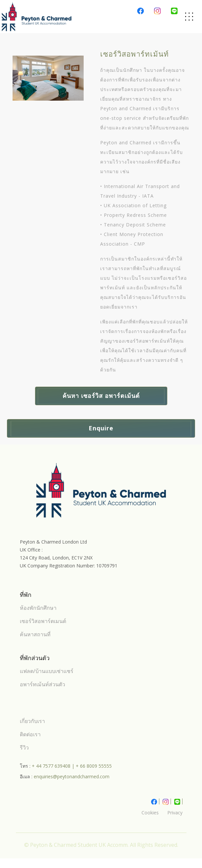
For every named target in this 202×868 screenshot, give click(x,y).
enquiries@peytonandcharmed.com (72, 776)
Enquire (101, 428)
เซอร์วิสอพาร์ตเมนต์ (43, 621)
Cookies (150, 813)
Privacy (175, 813)
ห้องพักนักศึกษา (38, 608)
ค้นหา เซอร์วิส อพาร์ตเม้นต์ (101, 396)
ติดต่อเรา (30, 734)
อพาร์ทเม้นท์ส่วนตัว (42, 684)
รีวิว (24, 747)
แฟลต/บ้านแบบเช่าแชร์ (47, 671)
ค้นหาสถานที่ (35, 634)
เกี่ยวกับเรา (32, 721)
